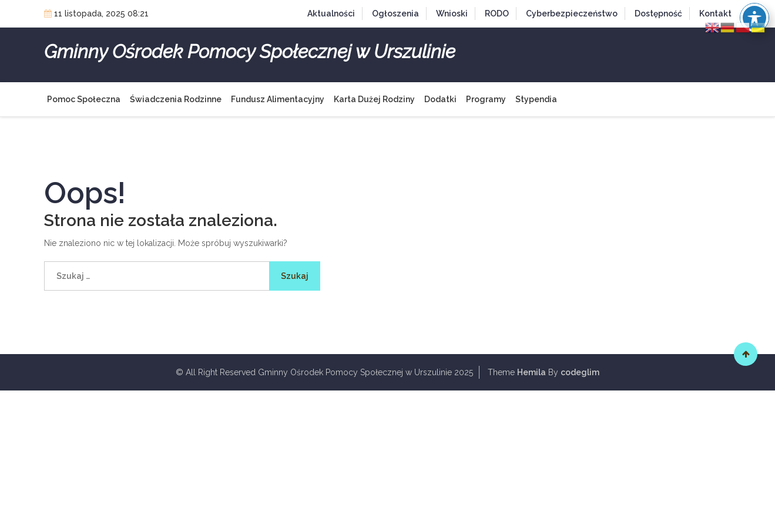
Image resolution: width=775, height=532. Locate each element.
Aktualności (331, 14)
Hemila (531, 372)
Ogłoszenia (395, 14)
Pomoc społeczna (84, 99)
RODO (497, 14)
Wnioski (452, 14)
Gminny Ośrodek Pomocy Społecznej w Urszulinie (250, 51)
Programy (486, 99)
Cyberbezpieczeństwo (572, 14)
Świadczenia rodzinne (176, 99)
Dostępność (658, 14)
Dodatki (440, 99)
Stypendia (536, 99)
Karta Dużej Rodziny (374, 99)
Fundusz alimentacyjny (278, 99)
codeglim (580, 372)
